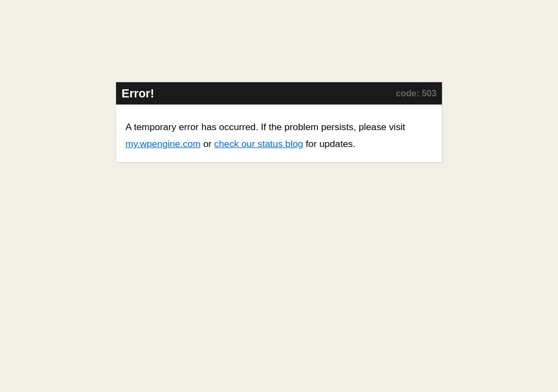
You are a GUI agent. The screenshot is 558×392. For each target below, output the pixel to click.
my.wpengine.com (163, 144)
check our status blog (259, 144)
